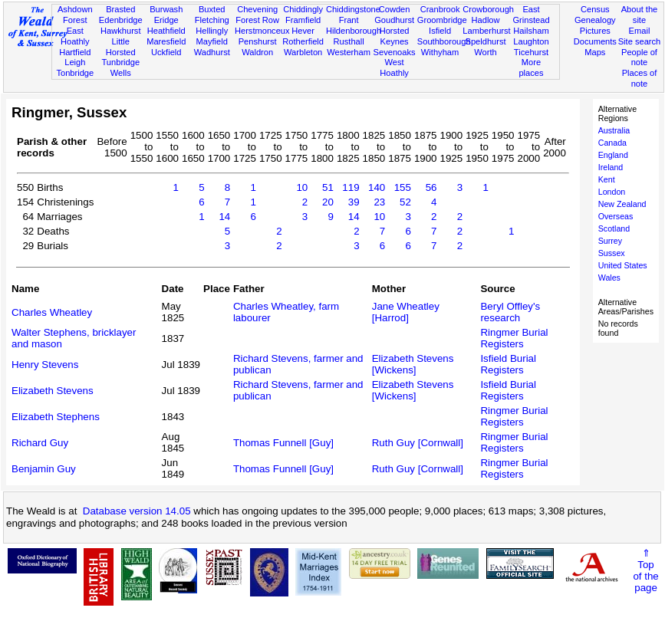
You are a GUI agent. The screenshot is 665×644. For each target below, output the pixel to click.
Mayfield (212, 41)
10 (302, 187)
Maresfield (166, 41)
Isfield (440, 31)
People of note (639, 58)
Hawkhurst (120, 31)
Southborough (444, 41)
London (612, 192)
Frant (349, 20)
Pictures (595, 31)
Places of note (640, 78)
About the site (640, 15)
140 (377, 187)
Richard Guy (40, 443)
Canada (612, 143)
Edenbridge (121, 20)
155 (403, 187)
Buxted (212, 9)
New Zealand (622, 204)
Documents (595, 41)
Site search (640, 41)
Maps (595, 52)
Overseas (616, 216)
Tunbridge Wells (120, 67)
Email (640, 31)
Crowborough (488, 9)
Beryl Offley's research (510, 312)
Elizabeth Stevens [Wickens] (413, 364)
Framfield (303, 20)
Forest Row (257, 20)
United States (623, 265)
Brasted (120, 9)
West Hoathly (394, 67)
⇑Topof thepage (645, 570)
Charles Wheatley (52, 312)
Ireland (611, 167)
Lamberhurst (486, 31)
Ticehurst (531, 52)
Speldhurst (485, 41)
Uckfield (166, 52)
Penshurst (258, 41)
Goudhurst (394, 20)
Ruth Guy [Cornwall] (418, 443)
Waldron (257, 52)
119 (351, 187)
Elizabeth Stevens (53, 391)
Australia (614, 130)
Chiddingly (303, 9)
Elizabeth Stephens (56, 417)
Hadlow (486, 20)
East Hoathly (75, 36)
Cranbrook (440, 9)
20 (328, 202)
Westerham (349, 52)
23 (379, 202)
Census (595, 9)
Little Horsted (121, 47)
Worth (485, 52)
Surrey (610, 241)
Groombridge (442, 20)
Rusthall (349, 41)
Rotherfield (303, 41)
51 (328, 187)
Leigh (75, 62)
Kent (607, 179)
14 (224, 217)
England (613, 155)
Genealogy (595, 20)
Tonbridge (75, 73)
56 (431, 187)
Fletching (212, 20)
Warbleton (303, 52)
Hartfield (75, 52)
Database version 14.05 (137, 511)
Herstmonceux (262, 31)
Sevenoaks (395, 52)
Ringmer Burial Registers (514, 338)
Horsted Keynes (395, 36)
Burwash (166, 9)
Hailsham (531, 31)
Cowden (395, 9)
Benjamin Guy (44, 469)
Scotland (614, 228)
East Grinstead (531, 15)
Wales (609, 278)
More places (531, 67)
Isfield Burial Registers (508, 364)
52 (405, 202)
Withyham (440, 52)
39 (354, 202)
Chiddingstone (353, 9)
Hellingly (212, 31)
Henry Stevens (45, 365)
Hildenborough (354, 31)
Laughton (531, 41)
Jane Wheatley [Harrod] (406, 312)
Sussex (612, 253)
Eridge (166, 20)
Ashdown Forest (75, 15)
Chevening (257, 9)
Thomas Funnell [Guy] (283, 443)
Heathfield (166, 31)
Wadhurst (212, 52)
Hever (303, 31)
